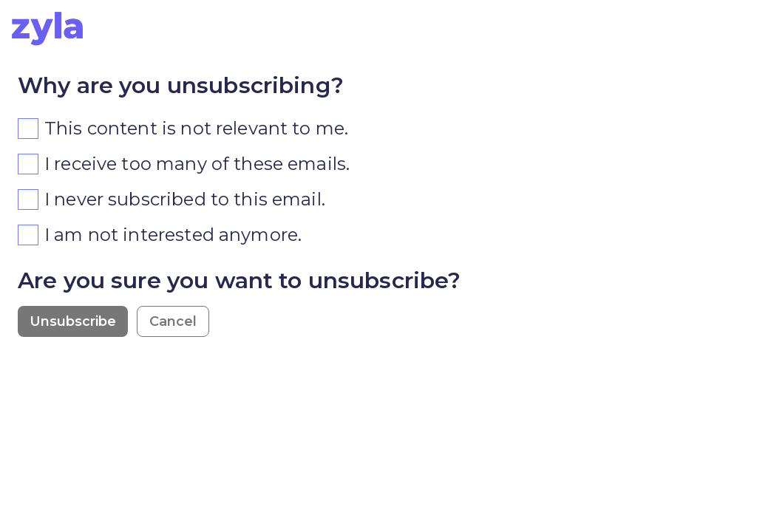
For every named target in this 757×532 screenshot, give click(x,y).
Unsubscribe (73, 321)
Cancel (173, 321)
